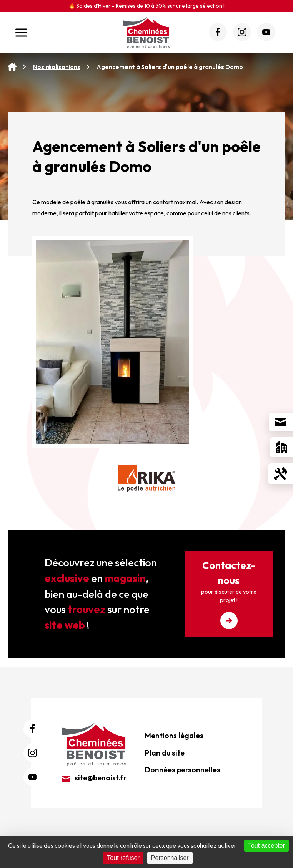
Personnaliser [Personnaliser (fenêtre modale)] (170, 858)
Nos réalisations (57, 67)
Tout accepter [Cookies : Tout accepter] (266, 846)
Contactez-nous (229, 594)
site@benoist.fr (94, 778)
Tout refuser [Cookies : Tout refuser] (123, 858)
